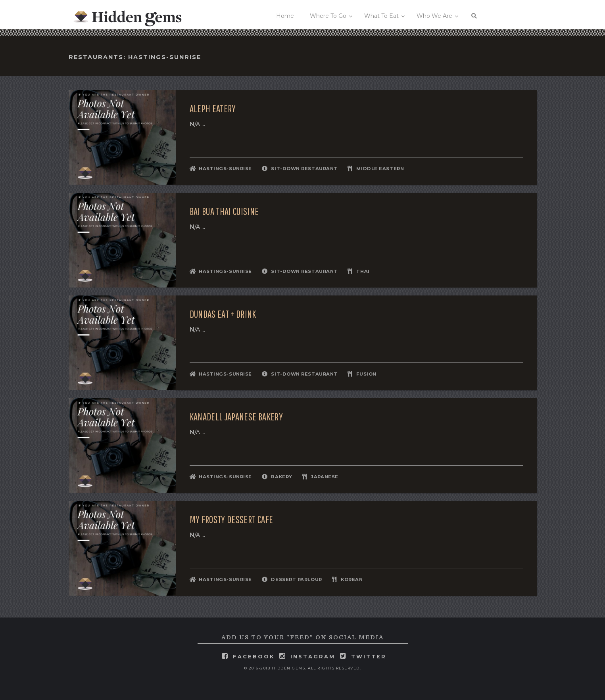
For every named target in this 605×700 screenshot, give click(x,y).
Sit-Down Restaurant (304, 169)
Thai (363, 271)
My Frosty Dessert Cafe (231, 520)
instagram (313, 657)
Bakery (281, 477)
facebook (254, 657)
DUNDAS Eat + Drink (223, 314)
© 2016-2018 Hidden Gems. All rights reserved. (303, 668)
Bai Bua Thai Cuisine (224, 211)
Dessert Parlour (296, 579)
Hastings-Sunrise (225, 169)
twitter (369, 657)
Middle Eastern (380, 169)
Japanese (325, 477)
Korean (352, 579)
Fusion (366, 374)
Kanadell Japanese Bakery (236, 417)
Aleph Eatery (213, 109)
